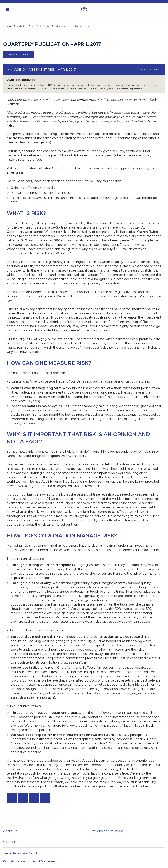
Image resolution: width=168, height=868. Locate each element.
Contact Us (12, 842)
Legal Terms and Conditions (24, 853)
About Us (10, 831)
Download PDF (17, 54)
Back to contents (149, 70)
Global (7, 26)
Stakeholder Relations (107, 831)
